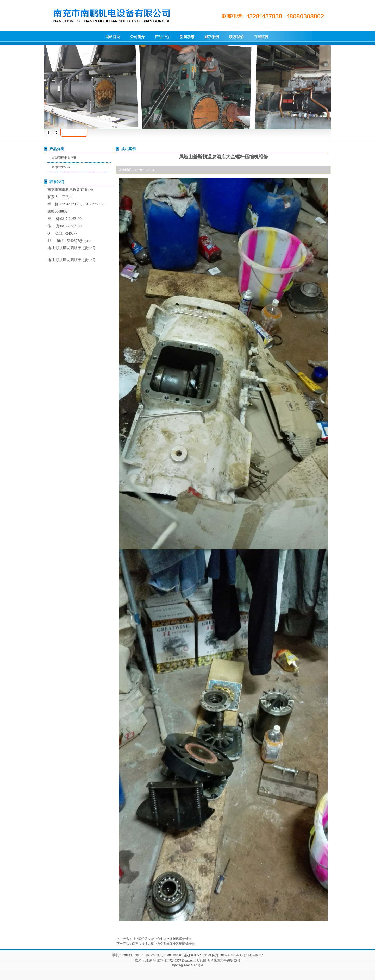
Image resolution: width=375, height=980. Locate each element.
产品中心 (162, 37)
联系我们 (236, 37)
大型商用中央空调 (64, 158)
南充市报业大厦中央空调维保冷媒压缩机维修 (163, 944)
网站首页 (113, 37)
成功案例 (212, 37)
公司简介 (137, 37)
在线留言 (261, 37)
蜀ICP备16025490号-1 (187, 965)
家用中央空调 (61, 167)
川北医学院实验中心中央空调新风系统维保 (162, 939)
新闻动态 (187, 37)
